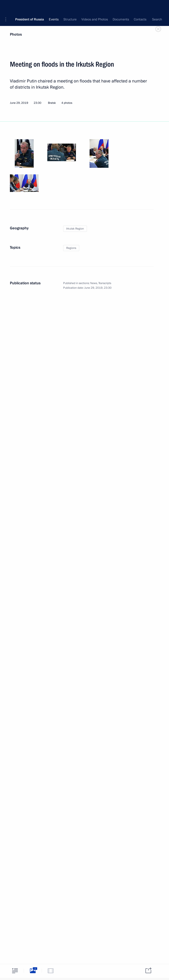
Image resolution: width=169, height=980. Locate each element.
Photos (16, 34)
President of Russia (30, 7)
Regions (71, 248)
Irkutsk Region (75, 229)
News (94, 283)
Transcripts (105, 283)
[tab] (15, 971)
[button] (7, 7)
